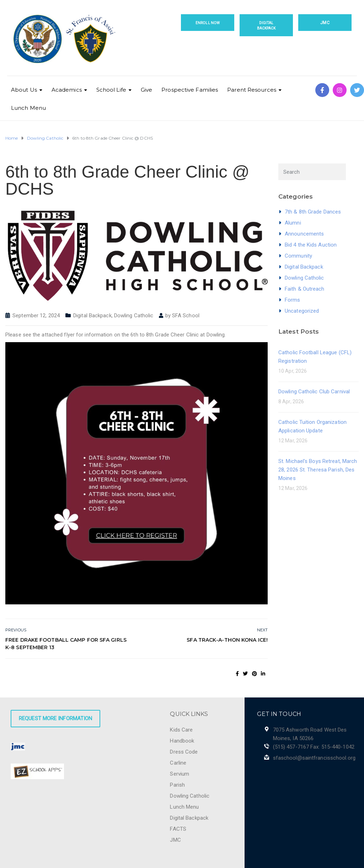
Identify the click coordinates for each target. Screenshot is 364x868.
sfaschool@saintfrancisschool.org (314, 758)
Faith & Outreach (305, 289)
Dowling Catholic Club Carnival (314, 392)
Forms (293, 300)
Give (146, 90)
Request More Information (55, 718)
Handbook (182, 741)
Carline (178, 763)
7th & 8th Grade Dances (313, 212)
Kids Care (181, 730)
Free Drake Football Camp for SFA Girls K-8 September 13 (66, 644)
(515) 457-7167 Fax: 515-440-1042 (314, 747)
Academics (67, 90)
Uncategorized (302, 311)
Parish (177, 785)
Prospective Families (190, 90)
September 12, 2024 (36, 316)
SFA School (186, 316)
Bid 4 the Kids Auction (311, 245)
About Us (24, 90)
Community (298, 256)
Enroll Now (208, 23)
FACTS (178, 829)
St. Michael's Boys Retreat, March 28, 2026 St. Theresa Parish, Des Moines (318, 470)
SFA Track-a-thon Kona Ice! (227, 640)
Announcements (304, 234)
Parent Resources (252, 90)
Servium (180, 774)
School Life (111, 90)
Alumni (293, 223)
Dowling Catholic (134, 316)
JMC (325, 23)
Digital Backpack (266, 26)
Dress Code (184, 752)
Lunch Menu (28, 108)
